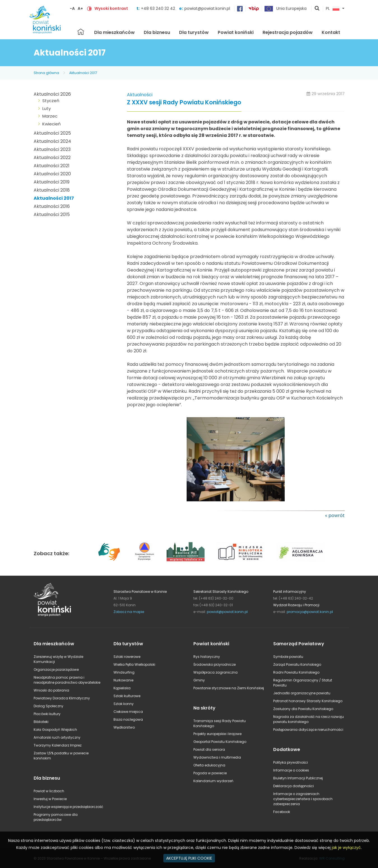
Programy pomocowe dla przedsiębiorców (56, 817)
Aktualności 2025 (52, 133)
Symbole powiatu (288, 657)
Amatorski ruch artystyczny (57, 737)
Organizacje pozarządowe (56, 670)
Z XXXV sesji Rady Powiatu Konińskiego (184, 103)
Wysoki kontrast (111, 8)
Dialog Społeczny (48, 706)
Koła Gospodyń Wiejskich (55, 730)
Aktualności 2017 (83, 73)
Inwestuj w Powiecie (50, 799)
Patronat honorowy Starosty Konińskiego (308, 701)
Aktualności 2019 (52, 182)
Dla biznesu (157, 32)
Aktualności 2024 (52, 141)
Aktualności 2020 (52, 174)
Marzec (50, 116)
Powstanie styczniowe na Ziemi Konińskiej (229, 688)
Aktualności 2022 (52, 158)
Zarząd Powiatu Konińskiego (297, 664)
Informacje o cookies (291, 770)
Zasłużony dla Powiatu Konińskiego (303, 709)
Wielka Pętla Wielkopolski (134, 664)
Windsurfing (124, 672)
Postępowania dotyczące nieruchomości (308, 730)
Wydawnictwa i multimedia (217, 757)
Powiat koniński (236, 32)
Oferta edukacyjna (209, 765)
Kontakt (331, 32)
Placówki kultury (47, 714)
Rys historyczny (207, 657)
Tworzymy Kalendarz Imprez (58, 745)
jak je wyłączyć (346, 848)
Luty (47, 108)
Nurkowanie (123, 680)
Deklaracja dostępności (294, 786)
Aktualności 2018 (52, 190)
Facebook (282, 812)
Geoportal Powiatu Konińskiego (220, 742)
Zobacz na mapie (129, 612)
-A (72, 8)
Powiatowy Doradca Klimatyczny (62, 698)
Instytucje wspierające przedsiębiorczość (68, 807)
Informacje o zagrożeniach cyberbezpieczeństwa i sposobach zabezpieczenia (303, 799)
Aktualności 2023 (52, 149)
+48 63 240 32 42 (159, 8)
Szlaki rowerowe (127, 657)
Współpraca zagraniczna (215, 672)
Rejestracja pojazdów (288, 32)
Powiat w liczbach (49, 791)
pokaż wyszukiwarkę (317, 9)
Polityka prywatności (291, 762)
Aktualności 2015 (52, 214)
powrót (337, 515)
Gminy (199, 680)
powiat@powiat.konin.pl (207, 8)
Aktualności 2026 (52, 94)
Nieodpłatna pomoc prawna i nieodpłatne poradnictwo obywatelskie (67, 680)
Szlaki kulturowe (127, 696)
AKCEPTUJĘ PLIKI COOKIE (189, 858)
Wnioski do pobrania (51, 690)
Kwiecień (52, 124)
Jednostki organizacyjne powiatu (302, 693)
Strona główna (81, 32)
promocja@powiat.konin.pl (310, 612)
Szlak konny (124, 704)
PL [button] (333, 9)
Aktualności (140, 95)
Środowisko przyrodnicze (214, 664)
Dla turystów (194, 32)
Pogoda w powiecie (210, 773)
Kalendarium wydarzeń (213, 781)
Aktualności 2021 (52, 166)
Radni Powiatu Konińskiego (296, 672)
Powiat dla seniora (209, 749)
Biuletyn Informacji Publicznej (298, 778)
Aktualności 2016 (52, 206)
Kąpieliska (122, 688)
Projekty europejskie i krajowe (217, 734)
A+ (80, 8)
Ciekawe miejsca (128, 712)
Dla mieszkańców (114, 32)
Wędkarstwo (124, 727)
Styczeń (51, 101)
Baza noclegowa (128, 719)
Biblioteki (41, 722)
